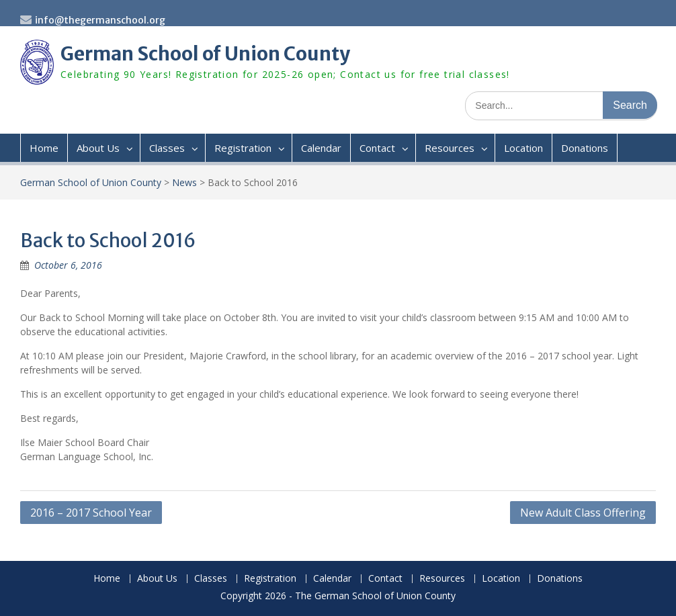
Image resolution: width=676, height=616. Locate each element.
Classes (167, 148)
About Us (98, 148)
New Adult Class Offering (583, 513)
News (184, 182)
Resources (450, 148)
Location (523, 148)
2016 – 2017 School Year (91, 513)
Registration (243, 148)
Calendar (321, 148)
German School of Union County (205, 54)
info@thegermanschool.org (100, 20)
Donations (585, 148)
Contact (377, 148)
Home (44, 148)
